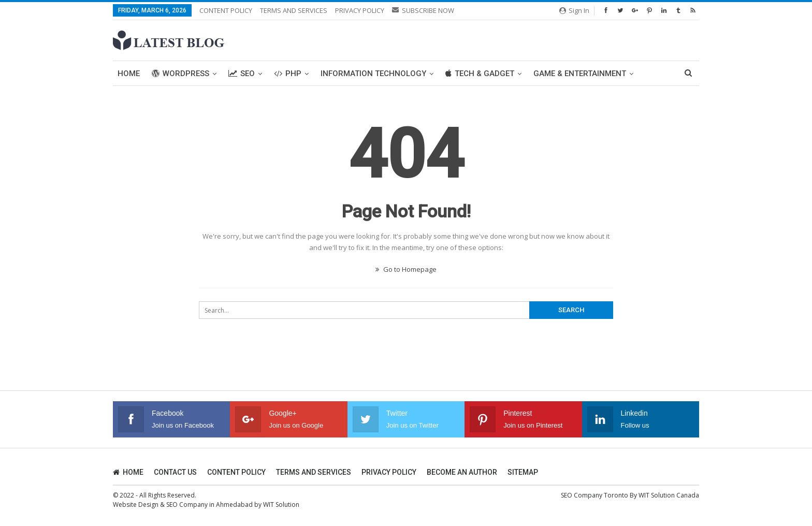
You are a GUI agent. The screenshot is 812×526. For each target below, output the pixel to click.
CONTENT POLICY (226, 10)
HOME (128, 472)
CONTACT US (175, 472)
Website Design (136, 505)
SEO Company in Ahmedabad (209, 505)
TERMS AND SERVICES (294, 10)
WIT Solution (281, 505)
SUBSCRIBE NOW (423, 10)
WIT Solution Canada (669, 495)
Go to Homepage (406, 269)
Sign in (574, 10)
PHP (288, 74)
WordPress (180, 74)
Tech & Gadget (480, 74)
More (544, 74)
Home (129, 74)
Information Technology (373, 74)
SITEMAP (523, 472)
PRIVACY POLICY (360, 10)
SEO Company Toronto (594, 495)
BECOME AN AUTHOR (462, 472)
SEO (242, 74)
